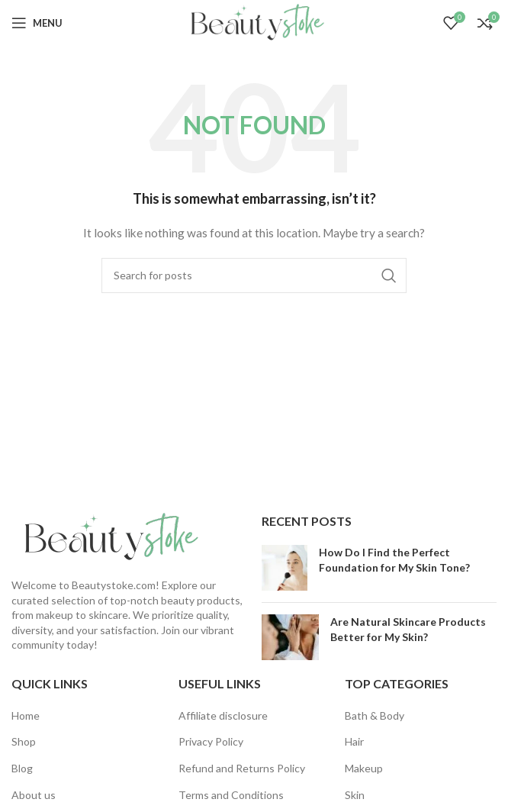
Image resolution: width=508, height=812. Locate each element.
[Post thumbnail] (285, 568)
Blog (22, 768)
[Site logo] (254, 22)
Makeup (364, 768)
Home (26, 715)
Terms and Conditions (231, 795)
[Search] (254, 275)
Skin (355, 795)
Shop (24, 741)
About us (34, 795)
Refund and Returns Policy (242, 768)
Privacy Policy (211, 741)
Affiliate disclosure (223, 715)
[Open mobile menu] (37, 23)
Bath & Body (375, 715)
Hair (354, 741)
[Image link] (107, 536)
